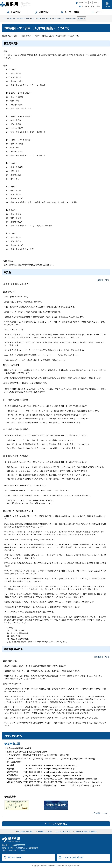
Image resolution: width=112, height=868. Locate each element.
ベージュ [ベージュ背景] (97, 3)
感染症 (33, 19)
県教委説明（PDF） (102, 657)
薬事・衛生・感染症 (23, 19)
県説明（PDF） (104, 280)
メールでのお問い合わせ (73, 857)
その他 (49, 19)
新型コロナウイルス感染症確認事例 (64, 19)
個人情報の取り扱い (25, 832)
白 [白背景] (86, 3)
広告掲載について (101, 813)
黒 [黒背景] (90, 3)
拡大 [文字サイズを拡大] (93, 7)
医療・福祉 (12, 19)
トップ (4, 19)
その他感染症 (41, 19)
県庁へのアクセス (15, 857)
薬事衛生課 (82, 19)
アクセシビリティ (63, 832)
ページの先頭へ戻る (58, 824)
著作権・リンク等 (45, 832)
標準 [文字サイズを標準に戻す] (98, 7)
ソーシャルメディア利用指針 (86, 832)
